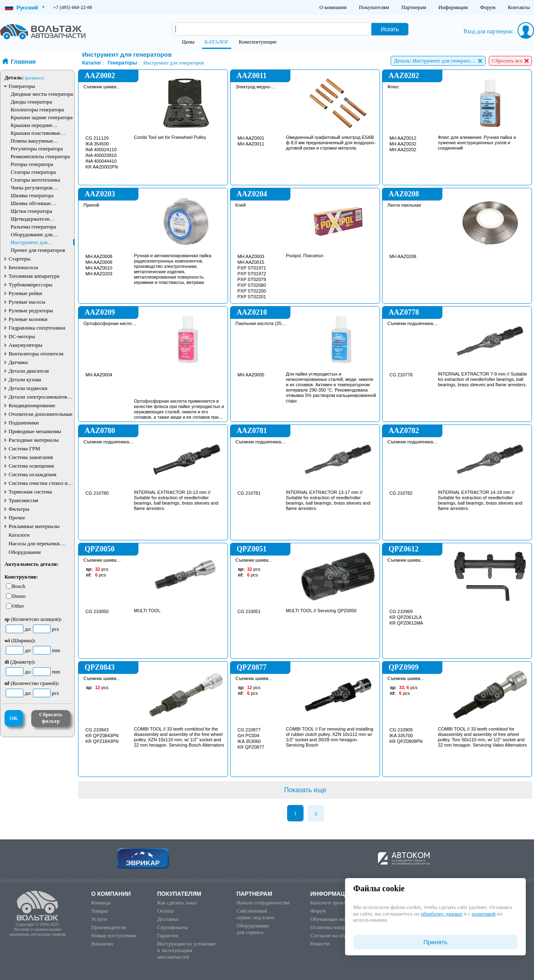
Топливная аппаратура (34, 276)
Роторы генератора (32, 164)
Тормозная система (30, 492)
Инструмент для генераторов (29, 242)
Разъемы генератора (33, 227)
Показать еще (305, 790)
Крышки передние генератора (32, 125)
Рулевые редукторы (31, 310)
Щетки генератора (31, 211)
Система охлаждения (32, 474)
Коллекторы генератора (37, 110)
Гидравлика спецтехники (37, 328)
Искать (390, 29)
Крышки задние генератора (42, 117)
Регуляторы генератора (37, 149)
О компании (333, 7)
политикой (483, 914)
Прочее (17, 518)
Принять (436, 942)
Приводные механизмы (35, 431)
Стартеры (20, 259)
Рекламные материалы (34, 526)
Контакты (519, 7)
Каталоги (19, 535)
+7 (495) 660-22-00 (73, 7)
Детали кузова (25, 379)
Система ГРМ (24, 448)
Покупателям (374, 7)
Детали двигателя (29, 371)
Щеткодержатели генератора (30, 219)
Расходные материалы (34, 440)
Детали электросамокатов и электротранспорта (40, 397)
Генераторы (22, 86)
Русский (25, 8)
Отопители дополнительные (41, 414)
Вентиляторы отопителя (36, 354)
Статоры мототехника (35, 180)
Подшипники (24, 423)
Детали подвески (28, 388)
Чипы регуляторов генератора (32, 188)
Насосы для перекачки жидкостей (34, 543)
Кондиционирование (32, 405)
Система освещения (31, 466)
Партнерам (414, 7)
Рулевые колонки (28, 319)
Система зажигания (31, 457)
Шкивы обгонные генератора (31, 203)
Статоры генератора (33, 172)
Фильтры (19, 509)
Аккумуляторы (25, 345)
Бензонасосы (23, 267)
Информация (453, 7)
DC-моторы (22, 336)
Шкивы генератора (32, 195)
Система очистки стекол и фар (38, 483)
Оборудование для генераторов (31, 234)
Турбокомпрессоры (30, 285)
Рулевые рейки (25, 293)
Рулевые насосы (27, 302)
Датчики (18, 362)
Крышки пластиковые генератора (36, 133)
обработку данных (441, 914)
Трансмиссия (23, 500)
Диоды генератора (31, 102)
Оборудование (25, 552)
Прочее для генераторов (38, 250)
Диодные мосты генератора (42, 94)
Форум (488, 7)
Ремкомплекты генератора (40, 156)
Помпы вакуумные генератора (32, 141)
